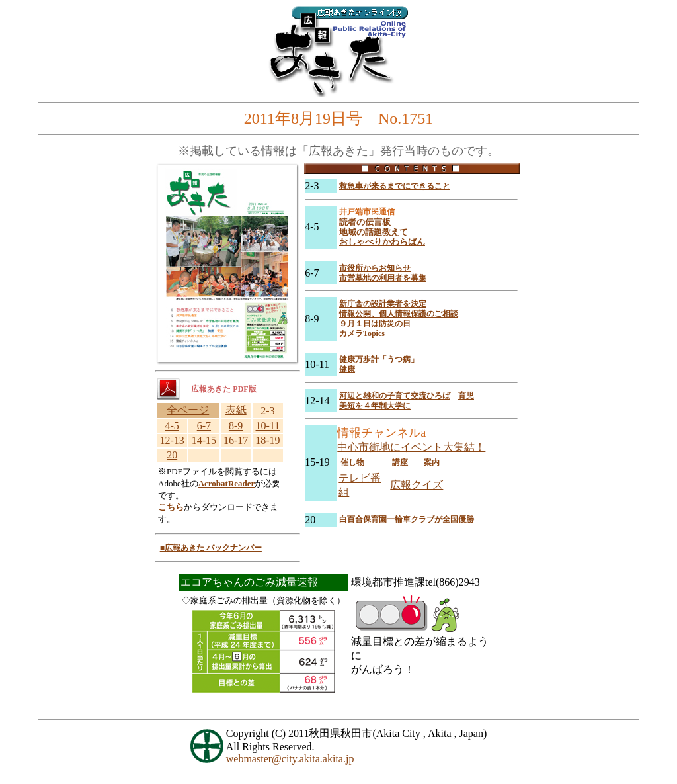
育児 (466, 396)
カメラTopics (362, 333)
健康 (347, 369)
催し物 (352, 462)
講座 (400, 462)
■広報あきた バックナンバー (211, 548)
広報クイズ (417, 485)
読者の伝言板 (365, 222)
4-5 (172, 426)
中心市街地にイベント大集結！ (411, 447)
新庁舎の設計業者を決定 (383, 304)
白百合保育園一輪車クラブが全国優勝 (407, 519)
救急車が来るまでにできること (395, 186)
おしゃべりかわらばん (382, 242)
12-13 (172, 440)
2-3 (267, 411)
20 (172, 455)
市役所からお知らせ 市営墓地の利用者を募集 (383, 273)
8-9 (236, 426)
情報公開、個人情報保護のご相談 (399, 314)
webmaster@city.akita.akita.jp (290, 759)
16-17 (236, 440)
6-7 (204, 426)
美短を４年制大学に (375, 406)
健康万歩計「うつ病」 (379, 359)
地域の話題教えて (374, 232)
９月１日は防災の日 (375, 324)
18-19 (267, 440)
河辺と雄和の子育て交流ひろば (395, 396)
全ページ (188, 410)
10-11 (268, 426)
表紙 (236, 410)
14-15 (204, 440)
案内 (432, 462)
